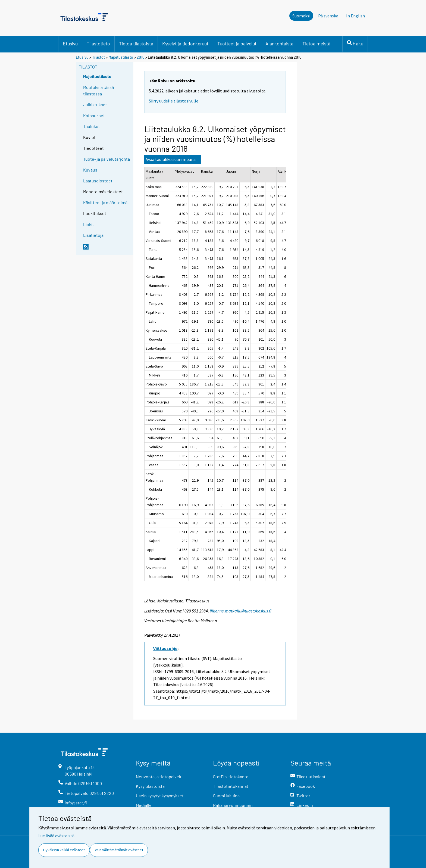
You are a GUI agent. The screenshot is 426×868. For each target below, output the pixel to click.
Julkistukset (95, 105)
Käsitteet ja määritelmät (106, 202)
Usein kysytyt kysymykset (160, 796)
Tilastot (98, 57)
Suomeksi (301, 16)
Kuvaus (90, 170)
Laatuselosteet (98, 181)
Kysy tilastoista (150, 786)
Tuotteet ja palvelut (237, 43)
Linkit (89, 224)
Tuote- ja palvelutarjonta (106, 159)
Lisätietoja (93, 235)
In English (355, 16)
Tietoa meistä (316, 43)
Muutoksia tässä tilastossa (98, 90)
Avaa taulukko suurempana (171, 159)
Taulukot (92, 126)
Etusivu (70, 43)
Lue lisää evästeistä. (57, 836)
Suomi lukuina (226, 796)
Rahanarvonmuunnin (233, 805)
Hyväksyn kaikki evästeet (64, 850)
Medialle (144, 805)
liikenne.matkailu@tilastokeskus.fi (241, 611)
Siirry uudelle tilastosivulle (174, 101)
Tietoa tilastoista (136, 43)
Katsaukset (94, 115)
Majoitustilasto (121, 57)
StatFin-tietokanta (231, 777)
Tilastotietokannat (231, 786)
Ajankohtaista (279, 43)
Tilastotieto (98, 43)
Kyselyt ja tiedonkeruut (185, 43)
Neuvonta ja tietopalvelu (159, 777)
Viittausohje (165, 648)
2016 (140, 57)
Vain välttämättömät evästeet (119, 850)
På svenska (328, 16)
